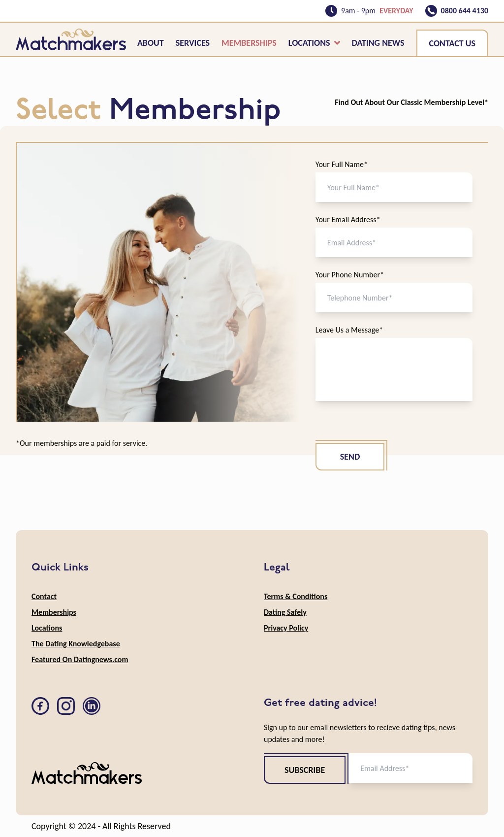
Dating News (378, 43)
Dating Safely (285, 612)
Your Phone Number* (350, 275)
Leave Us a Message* (349, 330)
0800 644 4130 (465, 11)
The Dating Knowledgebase (76, 644)
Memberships (249, 43)
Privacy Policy (286, 628)
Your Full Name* (342, 164)
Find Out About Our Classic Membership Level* (411, 102)
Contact (44, 596)
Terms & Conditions (296, 596)
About (151, 43)
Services (193, 43)
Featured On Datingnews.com (80, 659)
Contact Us (452, 43)
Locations (314, 43)
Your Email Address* (348, 219)
